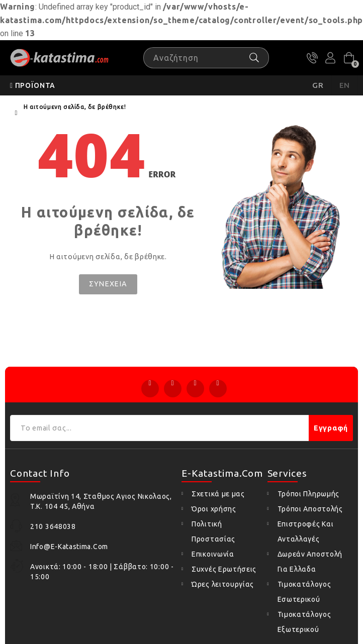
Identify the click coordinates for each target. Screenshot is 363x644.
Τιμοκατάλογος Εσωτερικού (304, 592)
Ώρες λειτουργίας (223, 584)
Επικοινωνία (213, 554)
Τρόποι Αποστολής (310, 509)
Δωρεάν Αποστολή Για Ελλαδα (310, 562)
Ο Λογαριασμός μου (330, 58)
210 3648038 (312, 58)
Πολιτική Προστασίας (213, 531)
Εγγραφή (331, 428)
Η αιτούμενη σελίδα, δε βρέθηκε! (75, 107)
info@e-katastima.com (69, 547)
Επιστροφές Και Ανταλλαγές (306, 531)
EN (345, 85)
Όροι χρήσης (214, 509)
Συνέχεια (108, 284)
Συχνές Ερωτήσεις (224, 569)
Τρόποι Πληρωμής (309, 494)
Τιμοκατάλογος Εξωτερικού (304, 622)
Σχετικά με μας (218, 494)
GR (318, 85)
